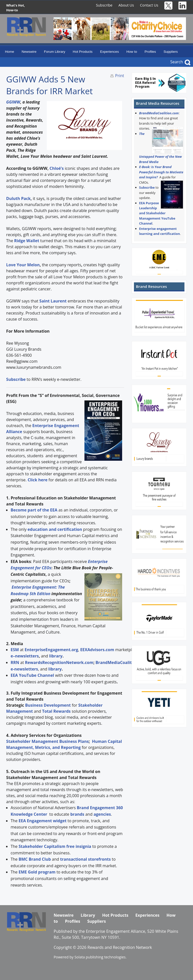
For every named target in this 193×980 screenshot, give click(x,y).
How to (132, 52)
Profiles (150, 52)
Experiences (109, 52)
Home (10, 52)
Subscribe (104, 5)
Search (177, 62)
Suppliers (171, 52)
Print (120, 76)
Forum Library (55, 52)
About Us (126, 5)
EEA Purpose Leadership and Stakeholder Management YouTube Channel (157, 213)
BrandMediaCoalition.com (159, 113)
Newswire (29, 52)
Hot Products (83, 52)
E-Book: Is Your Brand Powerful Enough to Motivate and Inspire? (161, 172)
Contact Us (149, 5)
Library (88, 915)
